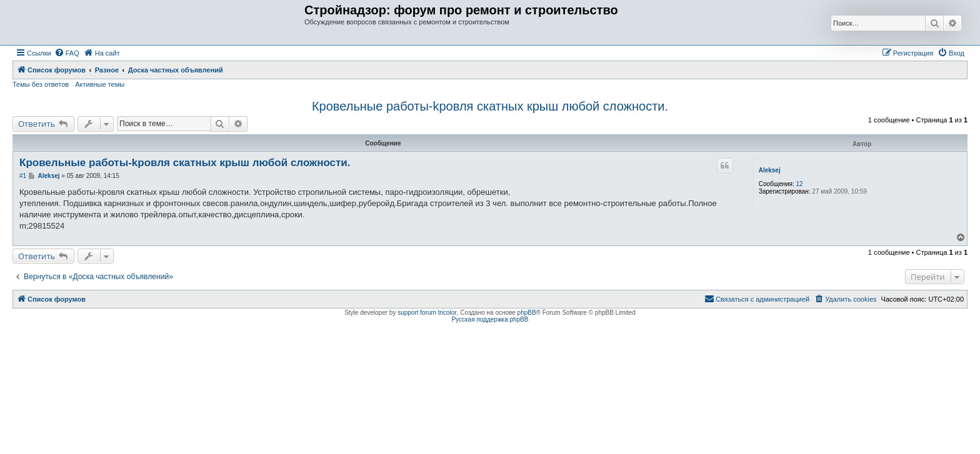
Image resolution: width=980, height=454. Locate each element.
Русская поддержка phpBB (490, 319)
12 (800, 184)
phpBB (527, 313)
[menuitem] (67, 53)
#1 (23, 176)
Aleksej (770, 170)
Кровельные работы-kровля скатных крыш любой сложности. (490, 106)
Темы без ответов (41, 84)
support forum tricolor (427, 313)
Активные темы (100, 84)
